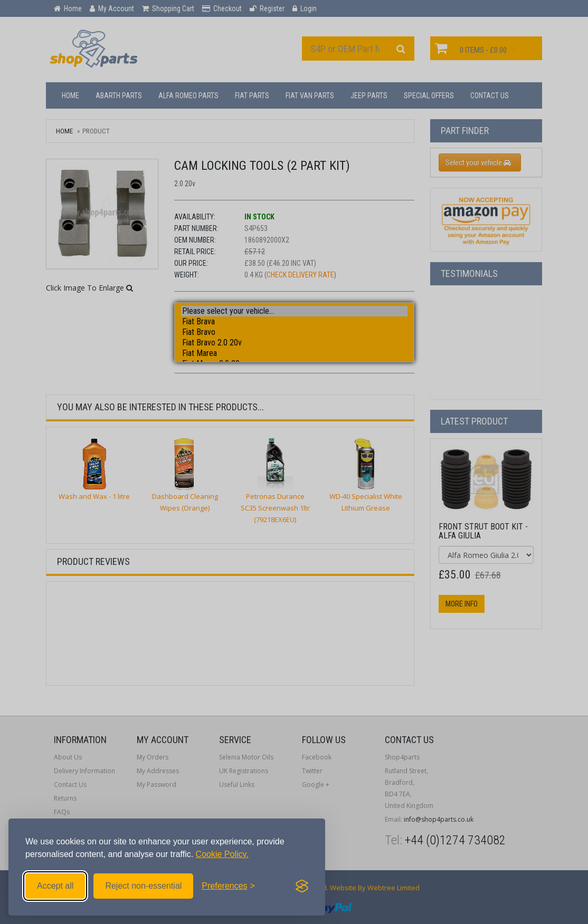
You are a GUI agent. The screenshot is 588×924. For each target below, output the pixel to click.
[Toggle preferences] (228, 886)
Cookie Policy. (222, 854)
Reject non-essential (143, 886)
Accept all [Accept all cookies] (55, 886)
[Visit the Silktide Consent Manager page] (302, 886)
